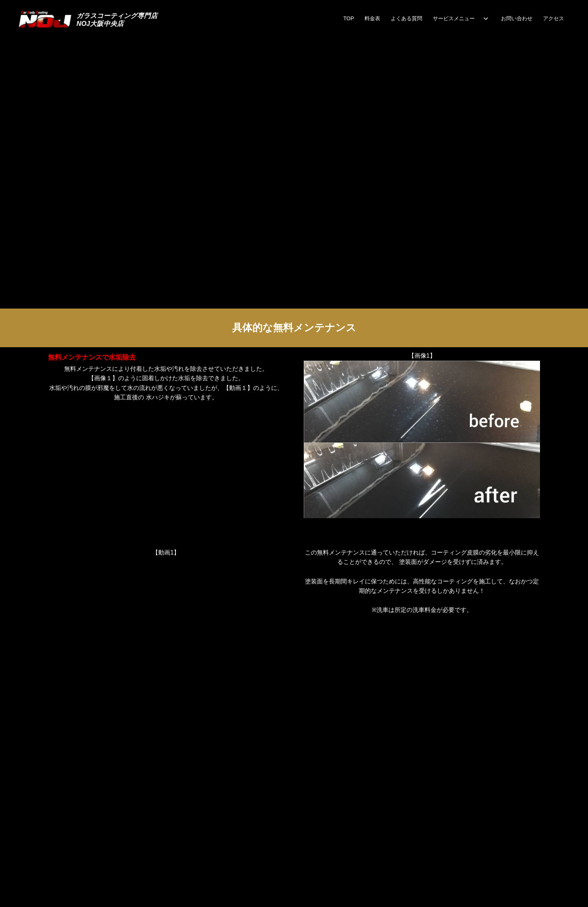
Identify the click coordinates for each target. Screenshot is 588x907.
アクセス (553, 18)
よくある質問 (406, 18)
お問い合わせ (517, 18)
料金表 (372, 18)
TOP (349, 18)
